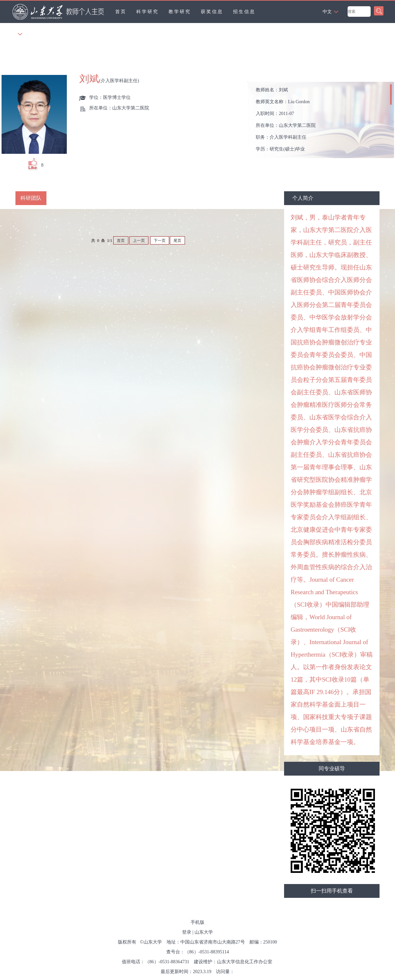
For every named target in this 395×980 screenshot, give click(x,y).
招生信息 (244, 12)
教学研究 (180, 12)
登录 (187, 932)
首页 (121, 12)
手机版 (197, 922)
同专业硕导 (332, 769)
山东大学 (204, 932)
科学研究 (147, 12)
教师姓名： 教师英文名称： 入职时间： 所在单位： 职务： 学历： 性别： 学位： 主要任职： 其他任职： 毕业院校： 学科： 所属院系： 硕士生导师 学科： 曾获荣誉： (323, 122)
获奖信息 (212, 12)
